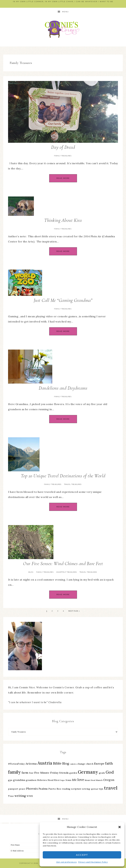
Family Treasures (63, 156)
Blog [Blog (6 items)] (66, 763)
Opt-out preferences (66, 862)
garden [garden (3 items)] (73, 773)
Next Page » (74, 611)
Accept (82, 855)
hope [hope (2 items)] (63, 780)
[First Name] (36, 845)
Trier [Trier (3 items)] (11, 796)
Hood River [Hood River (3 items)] (54, 780)
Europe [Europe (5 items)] (99, 764)
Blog (31, 572)
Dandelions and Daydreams (63, 388)
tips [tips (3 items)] (101, 789)
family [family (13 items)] (14, 772)
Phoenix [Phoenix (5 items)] (32, 789)
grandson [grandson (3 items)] (31, 780)
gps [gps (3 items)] (10, 780)
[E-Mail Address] (36, 851)
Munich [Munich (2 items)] (99, 780)
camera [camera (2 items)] (73, 764)
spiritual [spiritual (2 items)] (95, 789)
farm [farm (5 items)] (25, 773)
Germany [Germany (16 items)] (88, 772)
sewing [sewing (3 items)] (86, 789)
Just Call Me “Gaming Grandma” (63, 300)
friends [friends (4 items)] (64, 773)
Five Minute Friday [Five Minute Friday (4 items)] (46, 773)
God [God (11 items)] (110, 772)
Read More (63, 178)
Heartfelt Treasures (66, 572)
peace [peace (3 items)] (22, 789)
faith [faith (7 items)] (109, 763)
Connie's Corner (63, 29)
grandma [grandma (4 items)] (19, 780)
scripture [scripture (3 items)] (76, 789)
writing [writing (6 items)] (20, 796)
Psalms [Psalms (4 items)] (43, 789)
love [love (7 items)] (81, 780)
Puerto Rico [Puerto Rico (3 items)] (55, 789)
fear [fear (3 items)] (31, 773)
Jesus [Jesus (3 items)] (68, 780)
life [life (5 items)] (74, 780)
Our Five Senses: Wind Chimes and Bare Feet (63, 564)
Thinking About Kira (63, 220)
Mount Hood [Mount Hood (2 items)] (90, 780)
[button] (120, 827)
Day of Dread (63, 147)
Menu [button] (65, 12)
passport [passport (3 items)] (13, 789)
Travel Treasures (73, 484)
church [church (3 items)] (90, 764)
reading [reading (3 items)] (66, 789)
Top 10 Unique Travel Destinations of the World (63, 476)
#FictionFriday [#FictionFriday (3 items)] (16, 764)
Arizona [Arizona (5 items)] (31, 764)
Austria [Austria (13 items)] (45, 763)
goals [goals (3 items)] (102, 773)
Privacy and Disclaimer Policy (93, 862)
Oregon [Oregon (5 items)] (109, 780)
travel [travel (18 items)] (111, 788)
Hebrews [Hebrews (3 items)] (42, 780)
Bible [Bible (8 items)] (57, 763)
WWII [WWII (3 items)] (30, 796)
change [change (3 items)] (81, 764)
